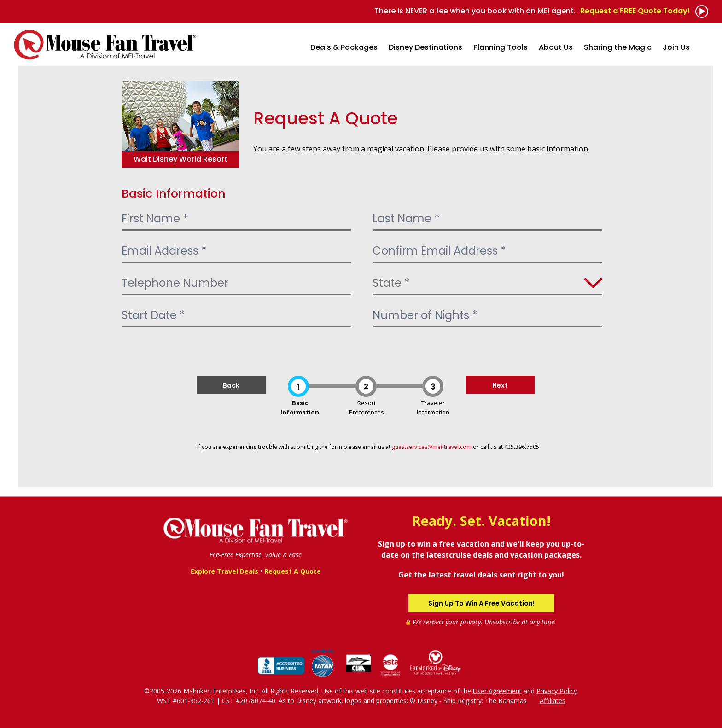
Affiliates (553, 700)
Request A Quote (293, 571)
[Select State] (487, 284)
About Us (556, 47)
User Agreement (497, 690)
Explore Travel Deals (224, 571)
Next (500, 385)
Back (231, 385)
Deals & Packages (344, 47)
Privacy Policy (557, 690)
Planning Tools (501, 47)
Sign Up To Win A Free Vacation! (481, 603)
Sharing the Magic (618, 47)
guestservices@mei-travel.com (432, 447)
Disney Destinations (425, 47)
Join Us (676, 47)
